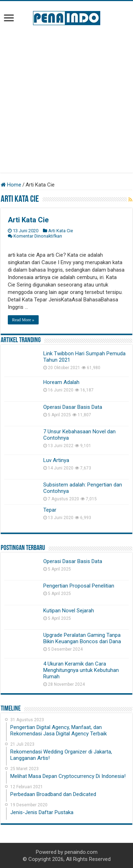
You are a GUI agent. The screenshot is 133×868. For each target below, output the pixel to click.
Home (11, 185)
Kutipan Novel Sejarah (69, 611)
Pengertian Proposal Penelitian (79, 586)
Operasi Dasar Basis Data (73, 407)
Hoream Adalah (61, 382)
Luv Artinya (56, 460)
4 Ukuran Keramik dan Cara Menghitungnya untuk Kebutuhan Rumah (81, 670)
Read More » (23, 320)
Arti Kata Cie (28, 220)
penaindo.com (81, 852)
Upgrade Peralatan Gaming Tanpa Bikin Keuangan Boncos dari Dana (82, 638)
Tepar (50, 510)
